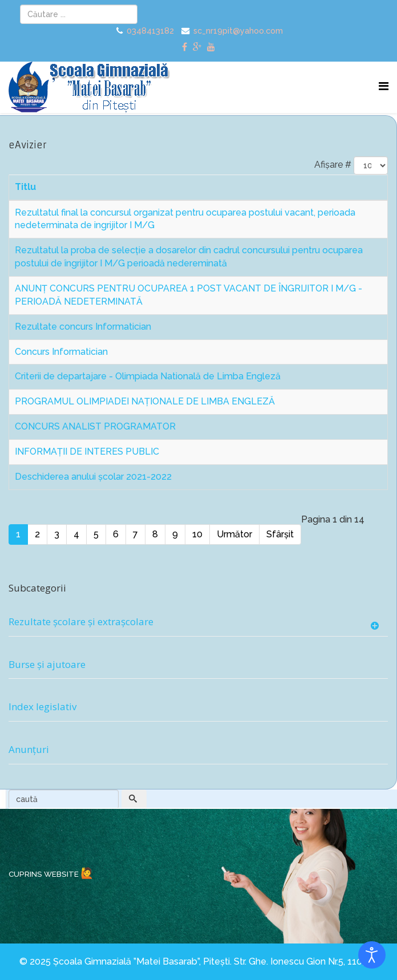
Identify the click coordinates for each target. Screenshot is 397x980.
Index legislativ (42, 706)
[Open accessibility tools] (372, 955)
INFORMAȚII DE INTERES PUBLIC (87, 451)
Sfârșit (280, 534)
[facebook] (185, 47)
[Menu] (384, 86)
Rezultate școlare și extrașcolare (81, 621)
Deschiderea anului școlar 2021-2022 (93, 477)
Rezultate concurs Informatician (83, 327)
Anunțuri (29, 749)
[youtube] (211, 47)
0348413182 (150, 31)
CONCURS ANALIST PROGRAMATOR (95, 426)
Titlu (25, 187)
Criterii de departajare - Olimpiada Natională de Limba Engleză (148, 376)
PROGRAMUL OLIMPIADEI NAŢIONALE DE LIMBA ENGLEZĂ (145, 401)
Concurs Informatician (61, 352)
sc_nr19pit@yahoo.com (238, 31)
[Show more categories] (376, 626)
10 (197, 534)
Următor (234, 534)
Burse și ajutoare (47, 664)
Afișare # (333, 165)
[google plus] (197, 47)
